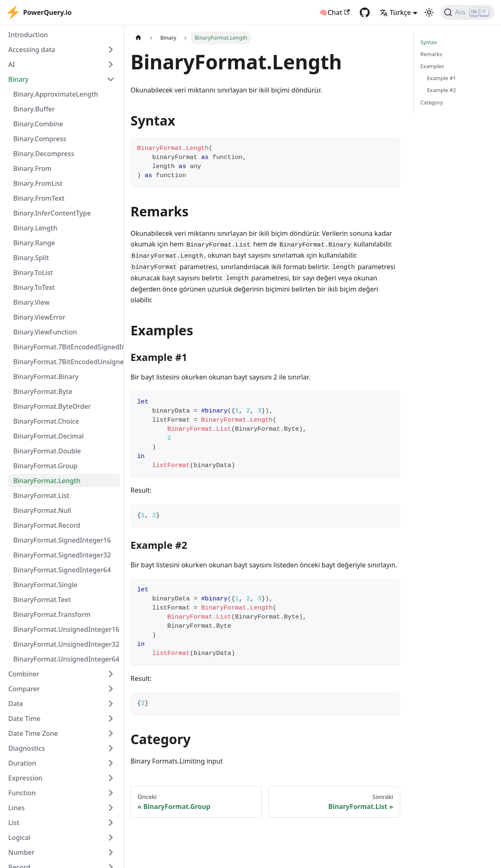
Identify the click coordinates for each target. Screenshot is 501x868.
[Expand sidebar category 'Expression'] (111, 778)
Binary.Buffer (34, 109)
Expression (25, 778)
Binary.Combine (38, 124)
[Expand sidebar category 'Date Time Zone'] (111, 733)
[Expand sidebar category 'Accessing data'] (111, 50)
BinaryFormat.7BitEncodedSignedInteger (66, 347)
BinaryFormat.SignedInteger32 (62, 555)
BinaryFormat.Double (47, 451)
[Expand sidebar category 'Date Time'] (111, 719)
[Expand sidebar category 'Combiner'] (111, 674)
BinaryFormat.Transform (52, 614)
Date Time (24, 719)
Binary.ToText (34, 287)
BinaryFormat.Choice (46, 421)
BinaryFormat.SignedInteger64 (62, 570)
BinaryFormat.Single (45, 585)
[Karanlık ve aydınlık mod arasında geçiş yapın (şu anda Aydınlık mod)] (429, 12)
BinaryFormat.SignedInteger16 (62, 540)
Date (16, 704)
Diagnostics (27, 748)
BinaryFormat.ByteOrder (52, 406)
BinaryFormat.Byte (43, 391)
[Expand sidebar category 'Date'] (111, 704)
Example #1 (442, 78)
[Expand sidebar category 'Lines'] (111, 808)
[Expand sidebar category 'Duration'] (111, 763)
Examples (432, 66)
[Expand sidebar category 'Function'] (111, 793)
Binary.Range (34, 243)
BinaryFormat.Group (45, 466)
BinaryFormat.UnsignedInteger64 (66, 659)
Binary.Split (31, 258)
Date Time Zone (33, 733)
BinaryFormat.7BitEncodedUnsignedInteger (66, 362)
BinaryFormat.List (41, 496)
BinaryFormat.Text (42, 600)
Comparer (24, 689)
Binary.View (31, 302)
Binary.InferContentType (52, 213)
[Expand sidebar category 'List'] (111, 823)
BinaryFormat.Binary (46, 377)
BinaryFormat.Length (47, 481)
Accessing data (32, 50)
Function (22, 793)
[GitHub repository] (365, 12)
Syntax (429, 42)
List (14, 823)
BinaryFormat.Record (47, 525)
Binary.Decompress (44, 154)
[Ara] (468, 12)
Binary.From (32, 168)
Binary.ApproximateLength (56, 94)
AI (12, 64)
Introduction (28, 35)
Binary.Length (35, 228)
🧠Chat (335, 12)
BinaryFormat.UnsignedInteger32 (66, 644)
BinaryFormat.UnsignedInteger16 (66, 629)
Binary (18, 79)
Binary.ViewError (39, 317)
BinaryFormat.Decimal (49, 436)
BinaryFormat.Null (42, 510)
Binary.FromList (38, 183)
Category (432, 102)
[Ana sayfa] (138, 38)
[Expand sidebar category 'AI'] (111, 64)
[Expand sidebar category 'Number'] (111, 852)
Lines (17, 808)
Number (21, 852)
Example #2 (442, 90)
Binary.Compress (40, 139)
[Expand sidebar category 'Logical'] (111, 837)
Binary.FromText (39, 198)
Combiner (24, 674)
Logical (19, 837)
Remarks (431, 54)
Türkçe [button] (395, 12)
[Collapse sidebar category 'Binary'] (111, 79)
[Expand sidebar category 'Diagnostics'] (111, 748)
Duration (22, 763)
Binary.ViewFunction (45, 332)
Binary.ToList (33, 273)
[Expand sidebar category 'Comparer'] (111, 689)
